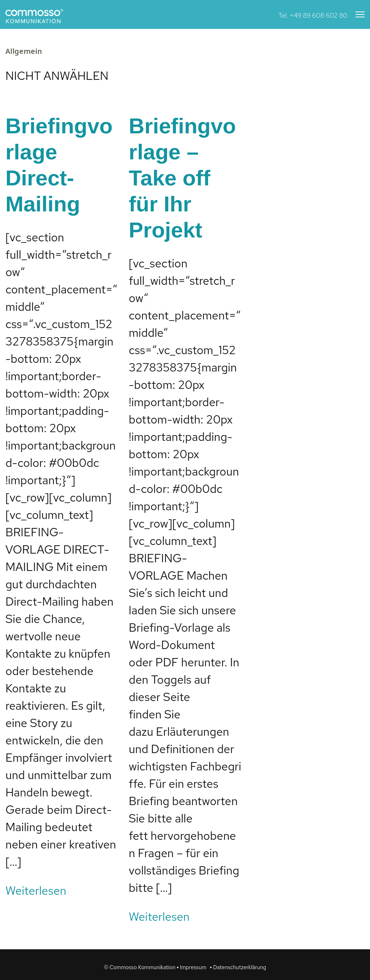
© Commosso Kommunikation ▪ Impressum (155, 967)
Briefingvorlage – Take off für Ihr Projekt (182, 178)
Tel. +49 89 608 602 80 (313, 15)
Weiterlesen (36, 891)
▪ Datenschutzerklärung (238, 967)
